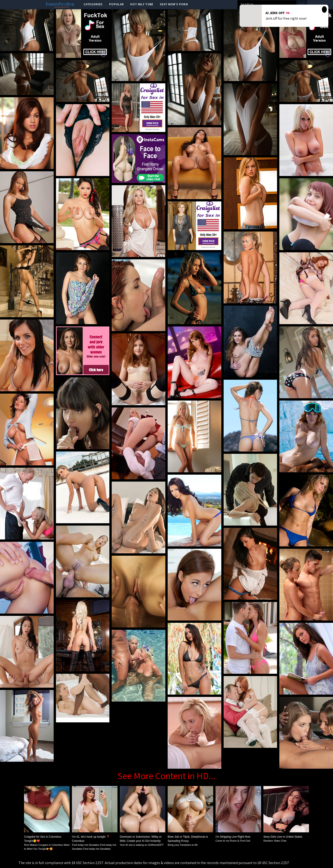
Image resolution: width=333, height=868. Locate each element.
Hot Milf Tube (142, 4)
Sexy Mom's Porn (174, 4)
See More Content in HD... (166, 776)
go (302, 5)
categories (93, 4)
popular (116, 4)
